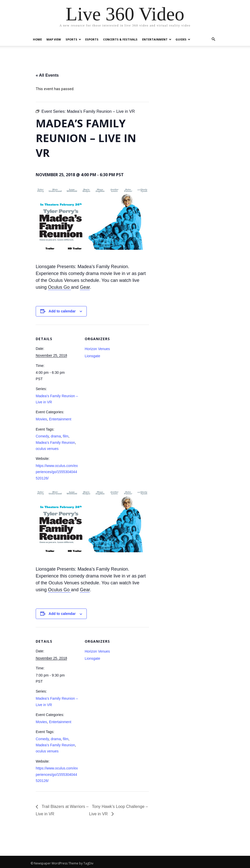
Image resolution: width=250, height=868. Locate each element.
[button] (213, 39)
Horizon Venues (97, 349)
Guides (183, 39)
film (66, 436)
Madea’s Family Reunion (55, 443)
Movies (41, 419)
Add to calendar (62, 311)
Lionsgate (92, 356)
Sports (73, 39)
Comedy (42, 436)
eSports (92, 39)
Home (37, 39)
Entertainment (157, 39)
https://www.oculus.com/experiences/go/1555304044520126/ (57, 472)
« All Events (47, 75)
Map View (54, 39)
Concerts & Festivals (120, 39)
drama (56, 436)
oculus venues (47, 449)
